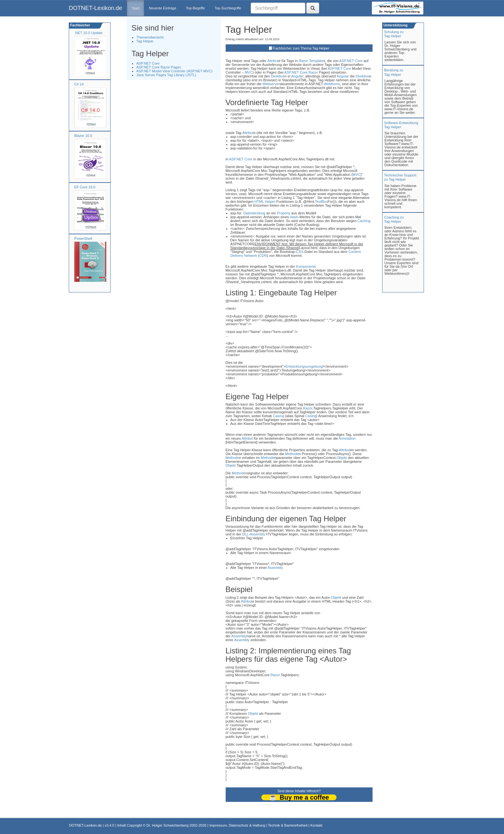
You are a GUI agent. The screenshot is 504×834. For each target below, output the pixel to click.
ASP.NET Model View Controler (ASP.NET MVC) (174, 71)
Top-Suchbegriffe (228, 8)
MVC (248, 72)
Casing (278, 416)
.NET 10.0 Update (88, 33)
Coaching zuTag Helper (394, 219)
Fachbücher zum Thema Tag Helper (301, 48)
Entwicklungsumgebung (304, 366)
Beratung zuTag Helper (394, 72)
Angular (297, 76)
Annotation (347, 438)
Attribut (273, 61)
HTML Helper (265, 202)
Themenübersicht (150, 37)
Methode (292, 454)
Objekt (342, 458)
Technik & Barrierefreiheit (288, 825)
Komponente (306, 266)
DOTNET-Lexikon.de (95, 8)
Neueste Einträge (162, 8)
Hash (294, 217)
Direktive (278, 76)
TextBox (321, 202)
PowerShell (83, 238)
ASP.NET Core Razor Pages (159, 67)
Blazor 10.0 (83, 136)
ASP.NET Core (148, 63)
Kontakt (316, 825)
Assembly (257, 534)
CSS (300, 252)
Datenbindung (254, 213)
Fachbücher (80, 25)
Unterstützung (395, 25)
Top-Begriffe (195, 8)
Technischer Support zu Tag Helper (400, 177)
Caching (364, 221)
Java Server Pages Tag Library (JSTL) (166, 75)
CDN (263, 256)
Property (283, 213)
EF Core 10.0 (85, 187)
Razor (303, 61)
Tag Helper (145, 41)
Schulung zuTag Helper (394, 34)
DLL (245, 534)
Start (135, 8)
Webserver (271, 84)
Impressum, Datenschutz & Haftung (237, 825)
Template (316, 61)
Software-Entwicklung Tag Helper (401, 125)
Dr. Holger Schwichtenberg (168, 825)
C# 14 (79, 84)
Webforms (332, 84)
